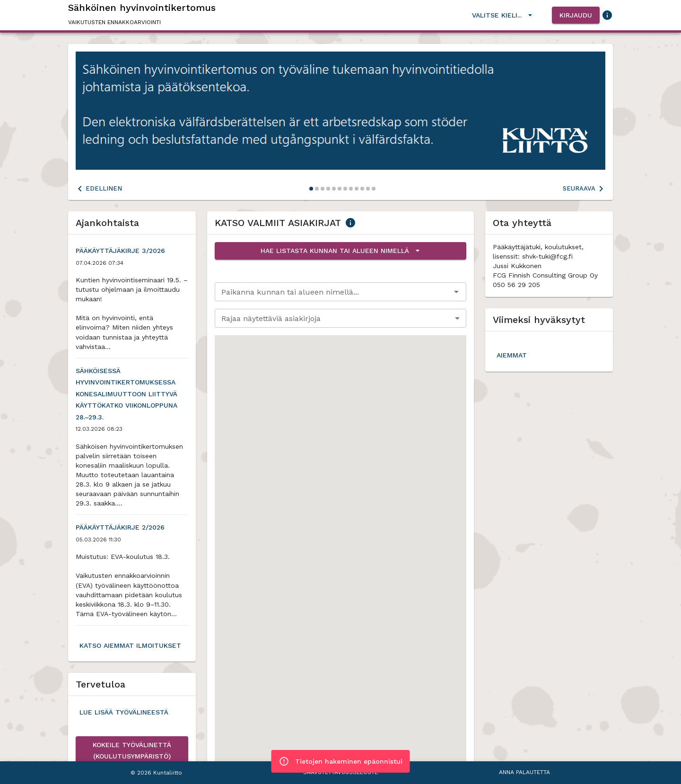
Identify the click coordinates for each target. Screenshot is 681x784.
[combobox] (333, 292)
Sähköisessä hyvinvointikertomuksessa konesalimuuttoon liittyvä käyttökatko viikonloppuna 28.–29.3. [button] (132, 394)
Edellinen (98, 189)
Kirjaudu (576, 15)
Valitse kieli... (502, 15)
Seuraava (585, 189)
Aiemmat (512, 355)
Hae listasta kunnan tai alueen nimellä (340, 251)
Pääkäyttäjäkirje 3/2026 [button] (120, 251)
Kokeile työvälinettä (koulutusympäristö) (132, 751)
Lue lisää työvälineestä (124, 712)
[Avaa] (456, 292)
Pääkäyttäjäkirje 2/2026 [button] (120, 527)
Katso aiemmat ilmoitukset (130, 646)
